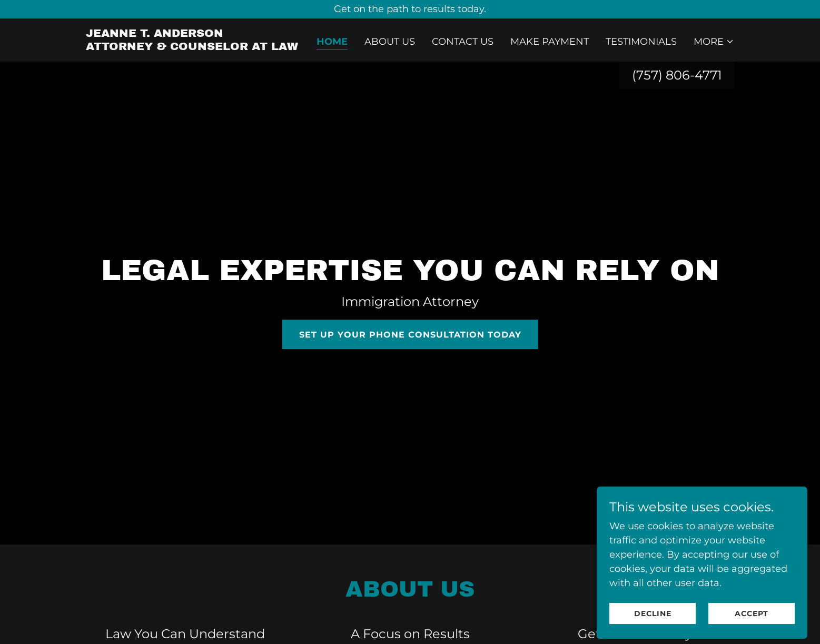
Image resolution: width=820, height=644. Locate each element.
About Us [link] (390, 42)
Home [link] (332, 42)
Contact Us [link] (463, 42)
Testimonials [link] (641, 42)
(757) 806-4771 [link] (677, 75)
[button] (714, 42)
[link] (192, 47)
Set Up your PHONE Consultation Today (410, 335)
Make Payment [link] (550, 42)
